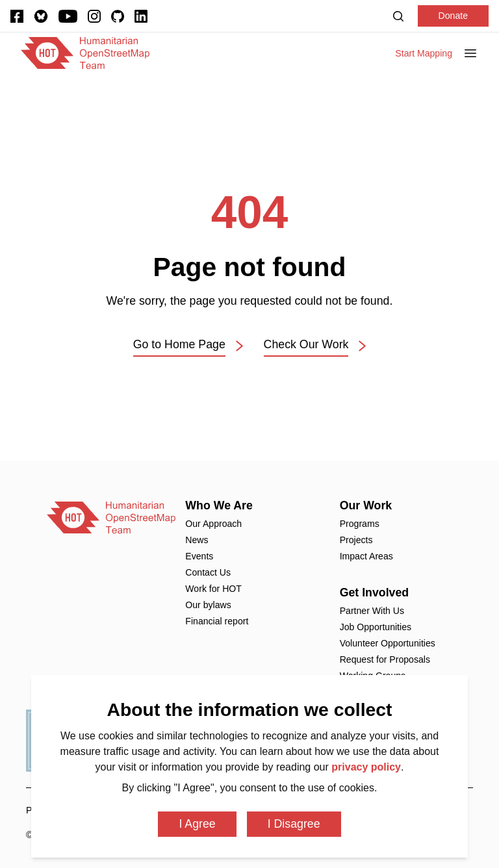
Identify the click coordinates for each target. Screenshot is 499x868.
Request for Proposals (385, 659)
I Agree (197, 824)
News (197, 540)
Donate (453, 16)
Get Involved (375, 593)
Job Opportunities (376, 627)
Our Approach (213, 524)
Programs (360, 524)
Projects (356, 540)
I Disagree (294, 824)
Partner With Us (372, 611)
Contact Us (208, 572)
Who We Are (219, 505)
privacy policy (366, 767)
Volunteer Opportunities (388, 643)
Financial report (217, 621)
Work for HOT (213, 589)
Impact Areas (366, 556)
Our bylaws (208, 605)
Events (199, 556)
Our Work (366, 505)
